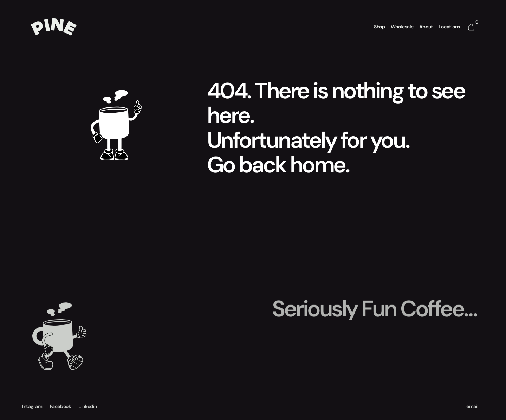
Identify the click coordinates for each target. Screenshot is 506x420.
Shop (379, 26)
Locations (449, 26)
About (426, 26)
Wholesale (402, 26)
